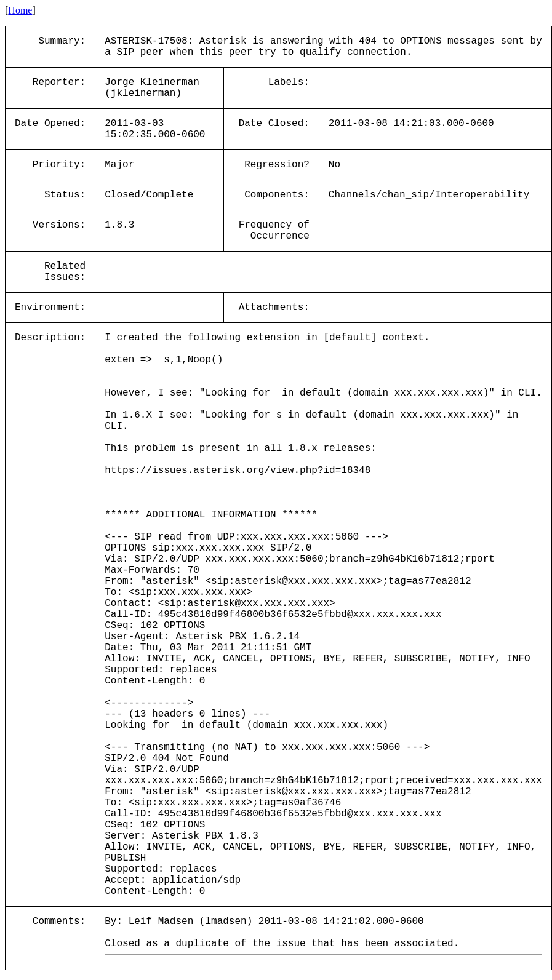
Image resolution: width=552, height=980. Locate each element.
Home (20, 10)
